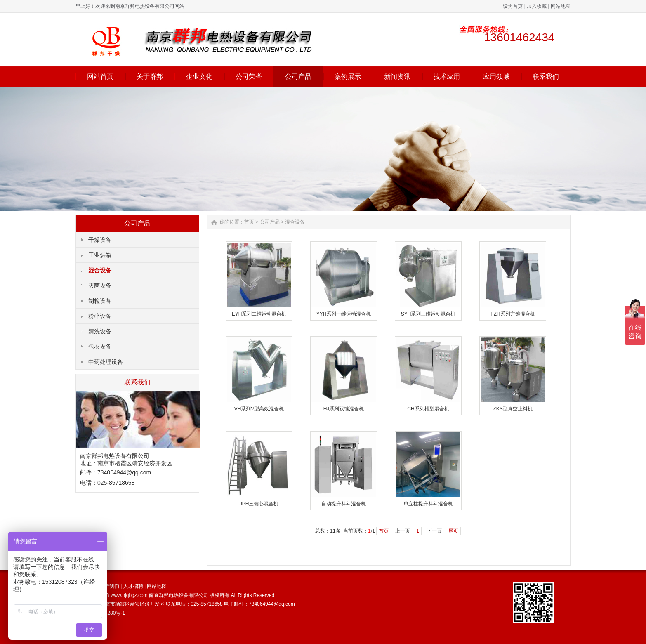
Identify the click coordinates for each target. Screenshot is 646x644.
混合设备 (100, 270)
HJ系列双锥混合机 (344, 409)
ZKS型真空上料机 (513, 409)
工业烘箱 (100, 255)
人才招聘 (133, 586)
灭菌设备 (100, 285)
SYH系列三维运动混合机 (428, 314)
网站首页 (100, 77)
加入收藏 (537, 6)
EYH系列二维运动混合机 (259, 314)
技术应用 (447, 77)
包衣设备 (100, 347)
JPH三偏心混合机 (259, 504)
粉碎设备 (100, 316)
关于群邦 (150, 77)
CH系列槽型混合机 (428, 409)
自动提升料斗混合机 (344, 504)
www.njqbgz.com (129, 595)
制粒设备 (100, 301)
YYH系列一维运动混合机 (344, 314)
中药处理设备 (106, 362)
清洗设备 (100, 331)
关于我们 (109, 586)
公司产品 (298, 77)
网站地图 (561, 6)
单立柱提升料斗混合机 (428, 504)
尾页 (453, 531)
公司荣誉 (249, 77)
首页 (249, 222)
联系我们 (546, 77)
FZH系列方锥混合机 (513, 314)
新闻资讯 (397, 77)
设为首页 (513, 6)
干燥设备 (100, 240)
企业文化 (199, 77)
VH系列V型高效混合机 (259, 409)
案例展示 (348, 77)
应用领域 (496, 77)
